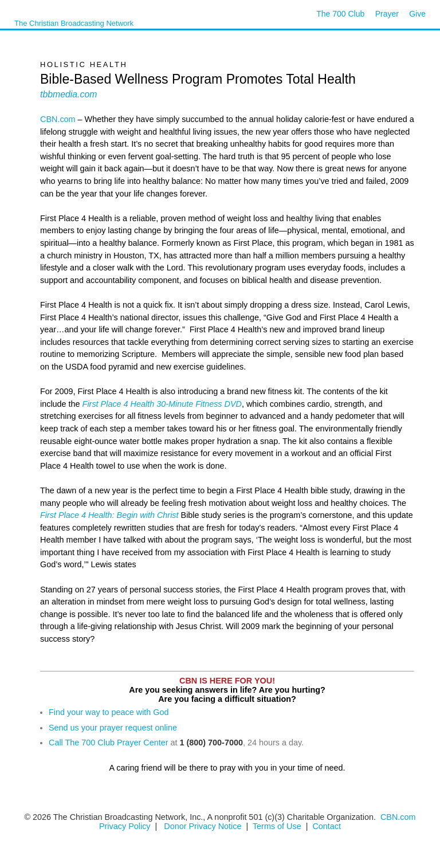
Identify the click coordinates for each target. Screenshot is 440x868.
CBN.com (58, 119)
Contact (327, 826)
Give (417, 14)
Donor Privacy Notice (203, 826)
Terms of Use (278, 826)
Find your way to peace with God (109, 712)
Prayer (387, 14)
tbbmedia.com (68, 94)
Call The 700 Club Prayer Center (109, 743)
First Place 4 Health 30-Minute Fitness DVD (162, 404)
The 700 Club (340, 14)
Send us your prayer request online (113, 728)
